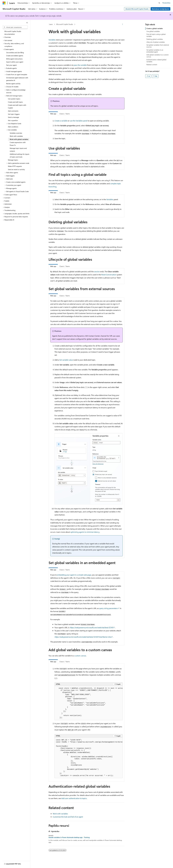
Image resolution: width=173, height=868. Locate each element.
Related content (152, 65)
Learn (51, 24)
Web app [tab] (53, 114)
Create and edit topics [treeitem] (15, 102)
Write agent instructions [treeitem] (14, 59)
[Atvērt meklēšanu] (159, 3)
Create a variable (61, 121)
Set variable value (66, 360)
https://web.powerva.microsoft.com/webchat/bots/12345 (92, 627)
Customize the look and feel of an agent (68, 817)
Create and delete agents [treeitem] (15, 56)
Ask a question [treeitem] (13, 120)
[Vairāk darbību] (123, 24)
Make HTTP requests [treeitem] (15, 166)
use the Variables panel (79, 121)
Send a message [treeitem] (13, 117)
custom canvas (80, 656)
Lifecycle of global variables (156, 42)
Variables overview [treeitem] (16, 133)
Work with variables (60, 814)
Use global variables (153, 31)
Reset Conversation (109, 275)
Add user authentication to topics (74, 798)
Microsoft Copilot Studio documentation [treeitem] (13, 33)
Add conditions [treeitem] (13, 127)
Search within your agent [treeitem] (15, 62)
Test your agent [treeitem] (11, 65)
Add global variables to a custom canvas (157, 56)
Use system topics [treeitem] (14, 99)
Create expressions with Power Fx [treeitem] (18, 144)
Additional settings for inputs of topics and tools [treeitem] (19, 155)
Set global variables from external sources (158, 46)
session (97, 271)
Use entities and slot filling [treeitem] (15, 53)
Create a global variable (155, 28)
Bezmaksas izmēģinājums (161, 9)
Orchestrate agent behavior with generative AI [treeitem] (17, 79)
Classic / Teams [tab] (65, 114)
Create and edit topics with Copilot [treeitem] (17, 106)
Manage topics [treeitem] (13, 160)
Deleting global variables (155, 39)
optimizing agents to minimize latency (85, 532)
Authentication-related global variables (156, 61)
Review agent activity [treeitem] (13, 84)
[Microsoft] (4, 3)
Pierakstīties (166, 3)
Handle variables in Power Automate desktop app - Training (69, 837)
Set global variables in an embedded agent (155, 51)
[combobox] (15, 27)
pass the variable (80, 65)
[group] (89, 703)
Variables (52, 40)
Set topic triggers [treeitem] (14, 114)
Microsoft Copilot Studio (65, 24)
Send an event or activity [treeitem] (16, 169)
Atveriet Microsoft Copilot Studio (137, 9)
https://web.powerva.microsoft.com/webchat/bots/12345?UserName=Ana (83, 637)
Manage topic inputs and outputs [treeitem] (18, 150)
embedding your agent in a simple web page (74, 575)
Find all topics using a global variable (156, 35)
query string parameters (108, 608)
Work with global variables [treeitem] (19, 139)
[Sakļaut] (27, 23)
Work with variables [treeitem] (16, 136)
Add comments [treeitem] (13, 111)
